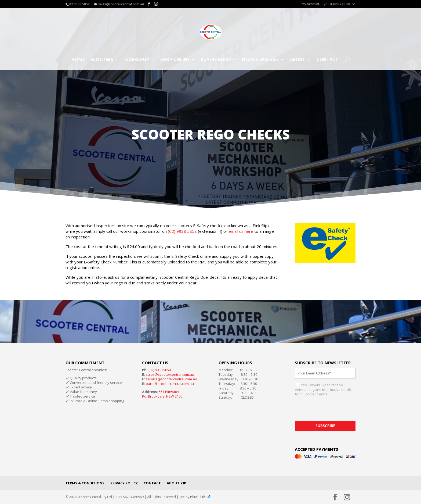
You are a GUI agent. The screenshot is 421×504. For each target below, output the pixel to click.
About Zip (176, 483)
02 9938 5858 (79, 4)
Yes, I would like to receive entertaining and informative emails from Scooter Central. (323, 389)
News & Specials (260, 60)
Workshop (137, 60)
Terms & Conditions (85, 483)
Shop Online (175, 60)
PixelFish (200, 497)
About (298, 60)
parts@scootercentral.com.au (170, 384)
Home (78, 60)
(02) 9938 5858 (182, 231)
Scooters (102, 60)
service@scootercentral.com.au (171, 379)
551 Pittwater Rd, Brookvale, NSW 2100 (162, 394)
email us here (241, 231)
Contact (327, 60)
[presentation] (336, 410)
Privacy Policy (124, 483)
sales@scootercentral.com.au (170, 374)
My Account (311, 4)
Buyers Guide (216, 60)
